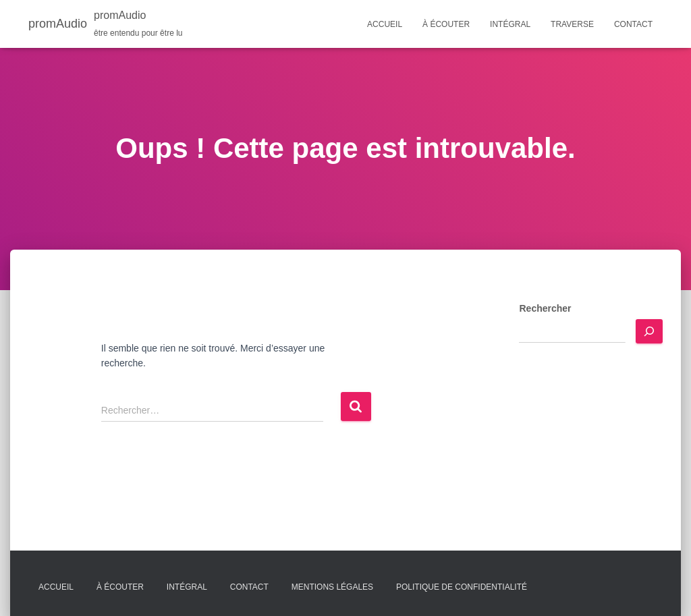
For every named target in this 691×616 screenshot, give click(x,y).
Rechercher (545, 308)
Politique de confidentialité (462, 587)
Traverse (572, 24)
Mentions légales (332, 587)
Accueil (385, 24)
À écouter (446, 24)
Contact (633, 24)
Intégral (510, 24)
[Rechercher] (649, 331)
